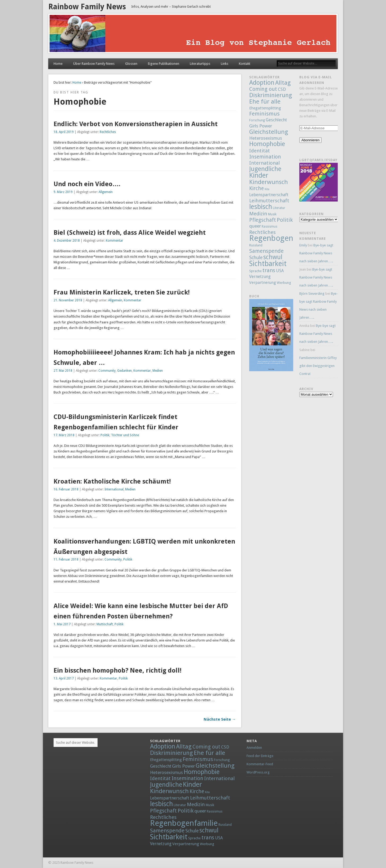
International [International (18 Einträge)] (264, 163)
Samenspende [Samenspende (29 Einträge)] (266, 251)
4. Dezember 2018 (67, 241)
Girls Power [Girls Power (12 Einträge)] (261, 126)
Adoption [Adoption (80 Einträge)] (262, 83)
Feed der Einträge (260, 756)
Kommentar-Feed (260, 764)
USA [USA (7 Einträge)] (280, 271)
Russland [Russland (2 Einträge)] (256, 245)
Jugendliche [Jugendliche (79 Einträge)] (265, 169)
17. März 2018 (64, 435)
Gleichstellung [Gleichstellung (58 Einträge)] (269, 132)
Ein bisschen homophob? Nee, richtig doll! (117, 670)
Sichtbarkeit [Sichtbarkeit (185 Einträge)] (268, 264)
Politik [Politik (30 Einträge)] (285, 220)
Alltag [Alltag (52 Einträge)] (283, 83)
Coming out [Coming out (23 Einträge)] (263, 89)
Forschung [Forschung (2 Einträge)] (257, 120)
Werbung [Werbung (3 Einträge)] (284, 283)
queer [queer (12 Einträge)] (255, 226)
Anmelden (254, 748)
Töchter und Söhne (125, 435)
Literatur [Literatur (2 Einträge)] (279, 208)
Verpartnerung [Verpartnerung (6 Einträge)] (263, 283)
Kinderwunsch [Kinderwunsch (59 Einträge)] (269, 182)
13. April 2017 (64, 678)
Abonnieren (310, 140)
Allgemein (106, 192)
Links (225, 64)
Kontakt (245, 64)
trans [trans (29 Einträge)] (269, 270)
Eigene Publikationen (164, 64)
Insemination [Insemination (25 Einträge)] (265, 157)
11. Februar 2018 (66, 559)
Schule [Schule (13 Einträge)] (256, 258)
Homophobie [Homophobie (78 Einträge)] (267, 144)
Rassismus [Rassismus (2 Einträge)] (269, 226)
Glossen (131, 64)
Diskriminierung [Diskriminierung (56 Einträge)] (271, 95)
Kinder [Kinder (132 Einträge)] (259, 175)
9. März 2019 (63, 192)
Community (107, 371)
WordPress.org (258, 772)
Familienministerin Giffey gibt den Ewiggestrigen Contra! (318, 366)
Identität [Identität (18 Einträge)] (260, 151)
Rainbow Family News (87, 7)
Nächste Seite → (220, 719)
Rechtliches (108, 132)
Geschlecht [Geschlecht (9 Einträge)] (276, 120)
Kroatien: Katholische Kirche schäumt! (112, 481)
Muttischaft (105, 624)
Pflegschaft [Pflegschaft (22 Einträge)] (263, 220)
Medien (158, 371)
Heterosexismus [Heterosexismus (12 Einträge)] (266, 138)
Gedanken (124, 371)
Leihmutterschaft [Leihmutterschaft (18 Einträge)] (269, 201)
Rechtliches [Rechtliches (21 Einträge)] (262, 232)
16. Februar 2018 (66, 489)
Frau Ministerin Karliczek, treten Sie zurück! (122, 292)
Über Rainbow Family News (94, 64)
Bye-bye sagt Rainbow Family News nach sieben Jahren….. (316, 253)
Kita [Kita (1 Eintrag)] (267, 189)
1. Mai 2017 (62, 624)
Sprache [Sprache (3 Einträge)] (255, 271)
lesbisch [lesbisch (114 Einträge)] (261, 207)
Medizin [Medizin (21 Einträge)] (258, 214)
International (114, 489)
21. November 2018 (68, 300)
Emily (303, 245)
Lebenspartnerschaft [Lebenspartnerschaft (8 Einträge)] (269, 195)
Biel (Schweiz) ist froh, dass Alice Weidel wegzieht (130, 233)
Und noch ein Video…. (87, 184)
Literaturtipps (200, 64)
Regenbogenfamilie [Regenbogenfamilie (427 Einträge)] (283, 238)
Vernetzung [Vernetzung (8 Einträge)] (260, 277)
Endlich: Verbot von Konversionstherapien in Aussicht (136, 124)
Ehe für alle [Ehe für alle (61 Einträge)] (265, 101)
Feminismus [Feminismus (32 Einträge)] (264, 114)
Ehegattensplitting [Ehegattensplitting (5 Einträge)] (265, 108)
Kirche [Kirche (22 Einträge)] (256, 188)
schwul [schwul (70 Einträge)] (273, 257)
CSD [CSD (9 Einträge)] (282, 89)
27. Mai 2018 (63, 371)
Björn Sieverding (312, 294)
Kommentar (115, 241)
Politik (105, 435)
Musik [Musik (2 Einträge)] (272, 214)
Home (58, 64)
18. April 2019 (64, 132)
